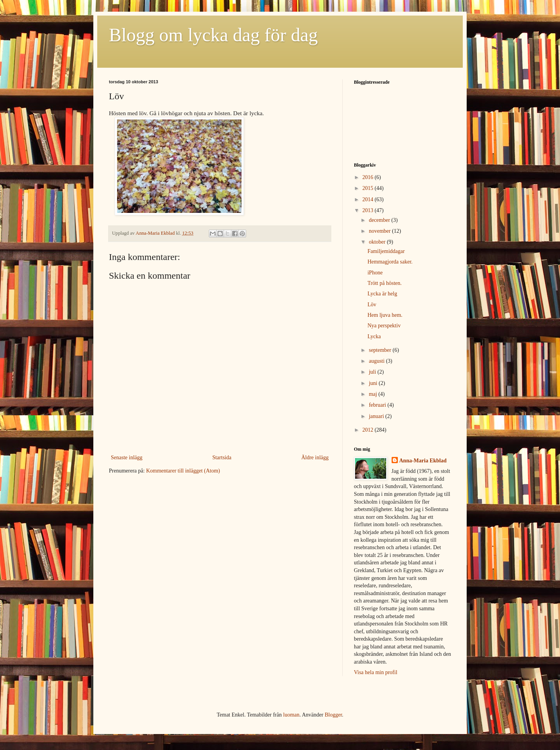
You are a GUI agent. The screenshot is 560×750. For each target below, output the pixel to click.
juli (373, 372)
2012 (369, 430)
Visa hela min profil (376, 672)
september (381, 350)
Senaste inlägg (127, 458)
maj (374, 394)
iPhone (375, 273)
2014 (369, 199)
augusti (377, 361)
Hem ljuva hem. (385, 315)
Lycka (374, 336)
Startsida (222, 458)
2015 (369, 188)
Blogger (333, 715)
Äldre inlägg (315, 458)
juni (374, 383)
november (380, 231)
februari (378, 405)
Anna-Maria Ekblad (423, 461)
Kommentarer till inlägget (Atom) (183, 471)
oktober (378, 242)
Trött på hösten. (385, 283)
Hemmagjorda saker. (390, 262)
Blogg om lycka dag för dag (213, 35)
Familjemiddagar (386, 251)
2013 (369, 210)
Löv (372, 305)
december (380, 220)
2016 (369, 177)
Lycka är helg (382, 294)
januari (377, 416)
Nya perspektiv (384, 326)
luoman (291, 715)
